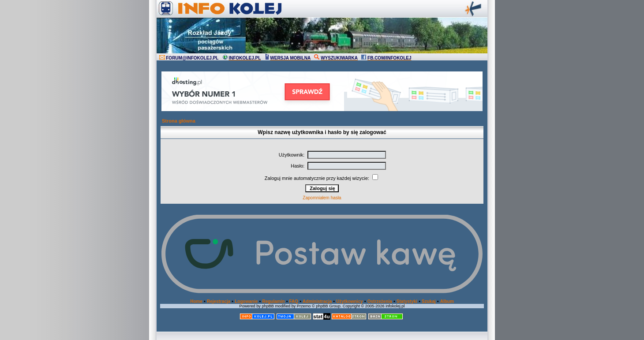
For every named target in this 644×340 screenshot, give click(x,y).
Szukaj (429, 301)
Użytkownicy (350, 301)
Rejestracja (219, 301)
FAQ (294, 301)
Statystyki (407, 301)
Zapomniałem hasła (322, 198)
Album (447, 301)
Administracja (317, 301)
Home (196, 301)
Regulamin (273, 301)
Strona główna (179, 121)
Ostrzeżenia (380, 301)
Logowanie (246, 301)
